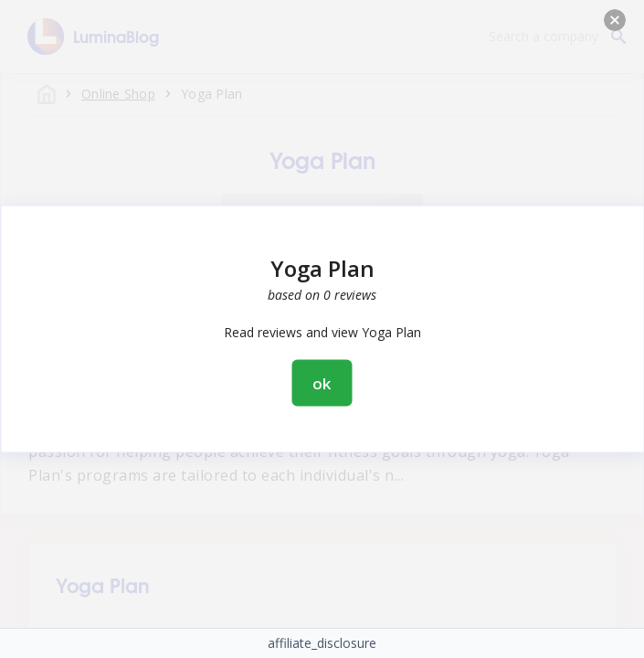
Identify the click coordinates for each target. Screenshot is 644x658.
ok (322, 383)
